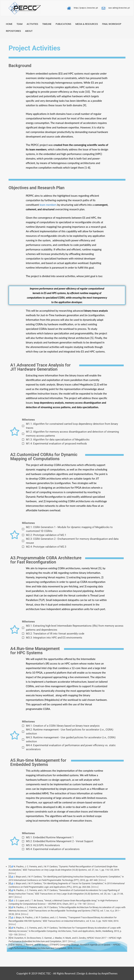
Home (9, 24)
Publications (63, 24)
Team (20, 24)
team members (48, 205)
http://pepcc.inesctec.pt (82, 8)
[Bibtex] (12, 873)
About (29, 31)
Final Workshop (112, 24)
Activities (32, 24)
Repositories (13, 31)
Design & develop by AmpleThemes (97, 973)
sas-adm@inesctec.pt (115, 8)
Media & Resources (87, 24)
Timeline (47, 24)
